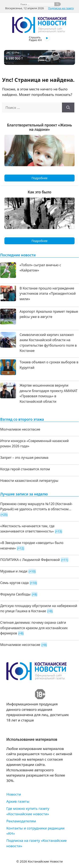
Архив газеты (18, 801)
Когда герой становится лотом (25, 469)
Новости (14, 794)
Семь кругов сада (14, 583)
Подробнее (39, 178)
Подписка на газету (61, 8)
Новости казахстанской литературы (29, 481)
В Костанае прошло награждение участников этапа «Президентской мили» (48, 294)
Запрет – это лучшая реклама (24, 458)
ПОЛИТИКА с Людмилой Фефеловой (30, 560)
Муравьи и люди (14, 571)
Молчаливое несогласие (20, 429)
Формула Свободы (15, 594)
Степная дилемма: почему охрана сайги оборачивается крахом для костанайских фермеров (34, 628)
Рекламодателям (21, 821)
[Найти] (58, 4)
